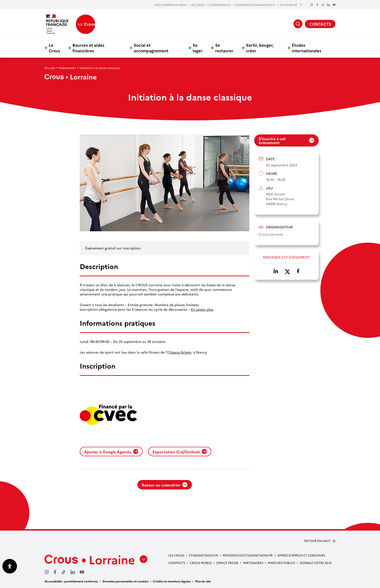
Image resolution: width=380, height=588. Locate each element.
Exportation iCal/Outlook (180, 452)
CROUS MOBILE (201, 563)
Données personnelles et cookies (125, 581)
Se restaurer (224, 48)
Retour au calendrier (165, 485)
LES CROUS (198, 5)
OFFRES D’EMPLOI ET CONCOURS (301, 555)
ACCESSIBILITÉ (291, 5)
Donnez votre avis (316, 563)
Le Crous (54, 48)
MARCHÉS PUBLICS (281, 563)
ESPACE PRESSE (227, 563)
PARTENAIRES (253, 563)
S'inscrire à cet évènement (286, 140)
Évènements (67, 68)
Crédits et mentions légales (172, 581)
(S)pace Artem (179, 352)
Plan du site (203, 581)
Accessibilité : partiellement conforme (71, 581)
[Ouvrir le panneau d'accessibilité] (10, 566)
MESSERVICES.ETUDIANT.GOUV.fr (255, 5)
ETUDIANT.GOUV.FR (204, 555)
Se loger (198, 48)
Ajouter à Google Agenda (111, 452)
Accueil (50, 68)
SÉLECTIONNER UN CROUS (171, 5)
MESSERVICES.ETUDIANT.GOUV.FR (248, 555)
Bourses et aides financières (88, 48)
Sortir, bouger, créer (260, 48)
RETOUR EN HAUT (318, 541)
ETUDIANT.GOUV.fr (220, 5)
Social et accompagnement (151, 48)
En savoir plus (202, 309)
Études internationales (307, 48)
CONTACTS (320, 24)
